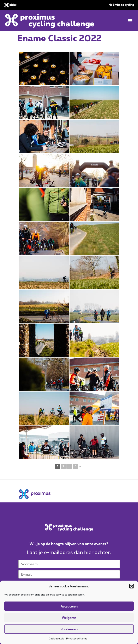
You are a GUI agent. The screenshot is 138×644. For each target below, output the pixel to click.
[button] (132, 586)
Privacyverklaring (77, 638)
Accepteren (69, 606)
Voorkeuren (69, 629)
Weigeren (69, 618)
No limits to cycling (121, 5)
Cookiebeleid (56, 638)
